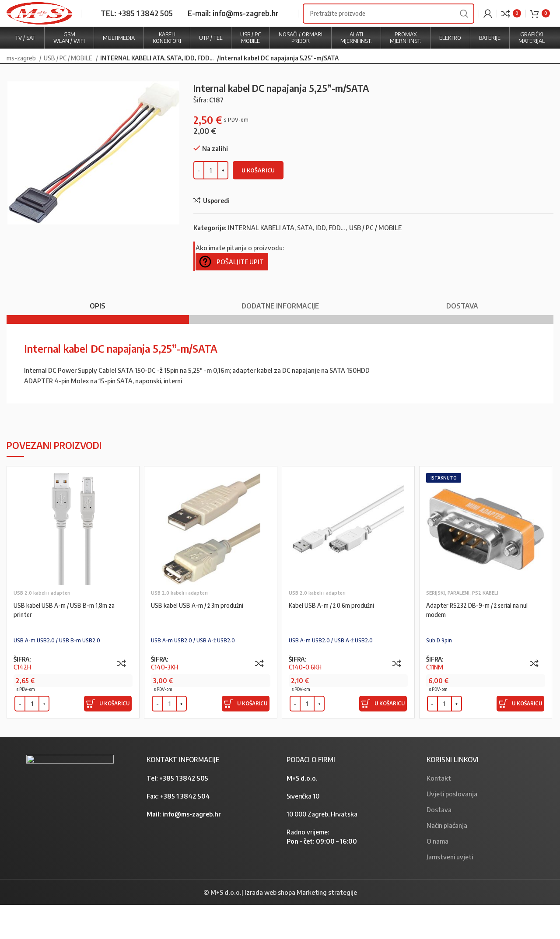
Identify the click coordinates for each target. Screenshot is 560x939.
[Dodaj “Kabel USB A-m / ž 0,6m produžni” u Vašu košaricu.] (383, 738)
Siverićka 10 (303, 830)
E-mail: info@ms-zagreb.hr (233, 30)
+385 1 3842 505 (184, 812)
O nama (437, 875)
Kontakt (439, 812)
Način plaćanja (447, 859)
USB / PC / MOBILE (69, 92)
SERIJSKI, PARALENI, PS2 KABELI (462, 627)
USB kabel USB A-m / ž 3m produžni (201, 639)
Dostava (439, 844)
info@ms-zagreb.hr (192, 848)
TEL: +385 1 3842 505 (137, 30)
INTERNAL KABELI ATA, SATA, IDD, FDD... (154, 92)
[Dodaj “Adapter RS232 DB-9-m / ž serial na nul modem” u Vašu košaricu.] (520, 738)
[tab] (98, 336)
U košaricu (258, 204)
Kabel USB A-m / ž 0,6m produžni (335, 639)
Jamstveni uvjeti (450, 891)
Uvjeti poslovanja (452, 828)
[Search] (388, 31)
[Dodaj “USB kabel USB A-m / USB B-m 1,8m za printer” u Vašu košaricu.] (108, 738)
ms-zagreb (22, 92)
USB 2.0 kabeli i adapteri (42, 627)
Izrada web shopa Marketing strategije (301, 926)
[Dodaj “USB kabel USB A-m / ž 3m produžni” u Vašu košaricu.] (246, 738)
